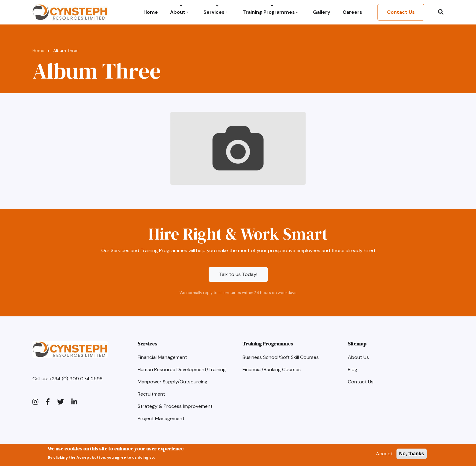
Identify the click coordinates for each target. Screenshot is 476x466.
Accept (384, 455)
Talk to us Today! (238, 274)
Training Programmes (270, 12)
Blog (353, 369)
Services (215, 12)
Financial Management (162, 357)
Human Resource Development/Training (182, 369)
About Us (358, 357)
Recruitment (151, 394)
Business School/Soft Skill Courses (281, 357)
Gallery (322, 12)
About (179, 12)
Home (151, 12)
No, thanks (412, 455)
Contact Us (401, 12)
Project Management (161, 418)
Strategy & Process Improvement (175, 406)
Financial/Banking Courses (272, 369)
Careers (352, 12)
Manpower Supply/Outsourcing (173, 382)
